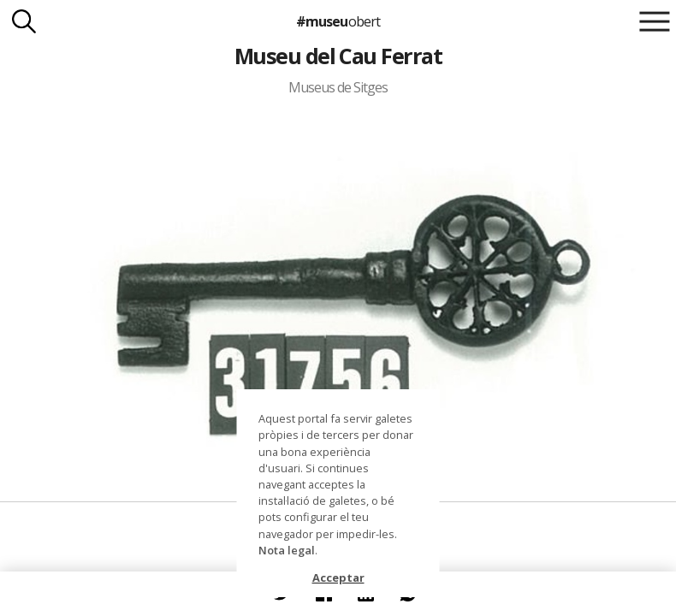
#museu (338, 21)
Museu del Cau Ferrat (338, 56)
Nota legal (287, 550)
